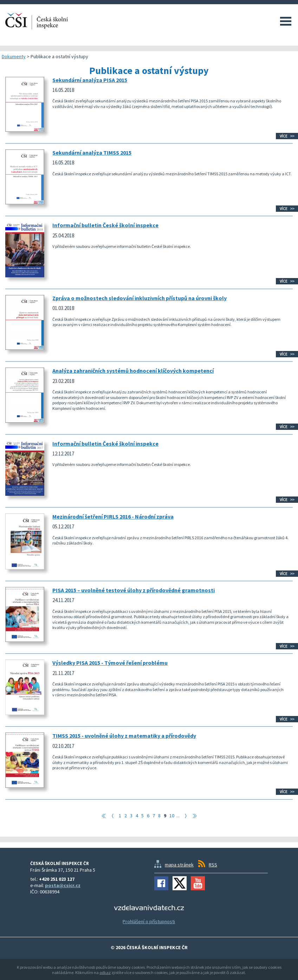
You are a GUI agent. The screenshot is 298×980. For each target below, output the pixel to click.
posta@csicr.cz (63, 885)
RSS (213, 865)
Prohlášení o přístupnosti (149, 921)
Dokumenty (14, 56)
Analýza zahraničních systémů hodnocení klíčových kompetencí (133, 371)
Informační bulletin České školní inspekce (105, 225)
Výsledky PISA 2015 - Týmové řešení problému (110, 663)
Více (284, 136)
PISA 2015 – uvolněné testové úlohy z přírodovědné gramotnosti (134, 590)
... (178, 816)
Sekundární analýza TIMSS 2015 (92, 153)
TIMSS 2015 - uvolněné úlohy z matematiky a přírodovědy (124, 736)
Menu (286, 21)
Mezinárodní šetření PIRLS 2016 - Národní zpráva (113, 516)
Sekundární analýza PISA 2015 (90, 80)
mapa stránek (179, 865)
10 (172, 816)
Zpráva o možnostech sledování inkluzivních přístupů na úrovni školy (140, 298)
